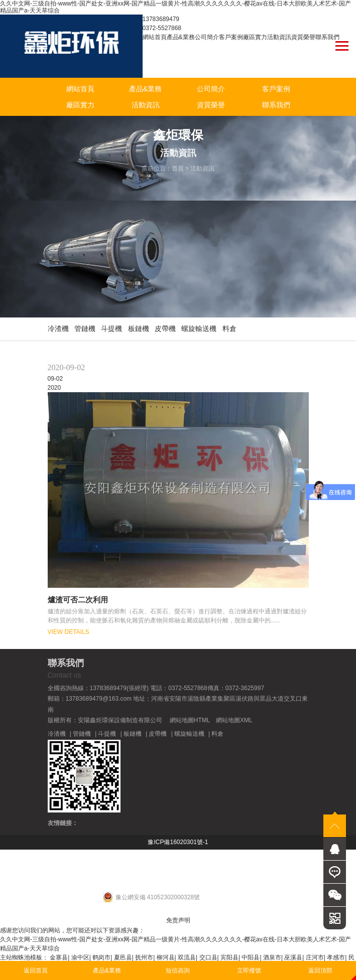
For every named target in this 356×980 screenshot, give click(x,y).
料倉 (229, 329)
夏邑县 (123, 957)
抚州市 (144, 957)
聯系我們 (327, 37)
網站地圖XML (234, 720)
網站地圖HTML (190, 720)
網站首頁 (155, 37)
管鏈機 (85, 329)
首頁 (178, 169)
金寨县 (59, 957)
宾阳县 (229, 957)
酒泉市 (272, 957)
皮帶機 (165, 329)
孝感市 (336, 957)
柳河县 (166, 957)
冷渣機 (58, 329)
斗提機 (111, 329)
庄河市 (315, 957)
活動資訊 (279, 37)
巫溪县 (293, 957)
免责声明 (178, 920)
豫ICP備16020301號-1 (178, 842)
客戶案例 (231, 37)
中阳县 (251, 957)
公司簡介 (207, 37)
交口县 (208, 957)
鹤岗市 (101, 957)
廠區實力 (255, 37)
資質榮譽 (303, 37)
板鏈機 (139, 329)
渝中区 (80, 957)
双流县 (187, 957)
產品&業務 (181, 37)
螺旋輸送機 (199, 329)
